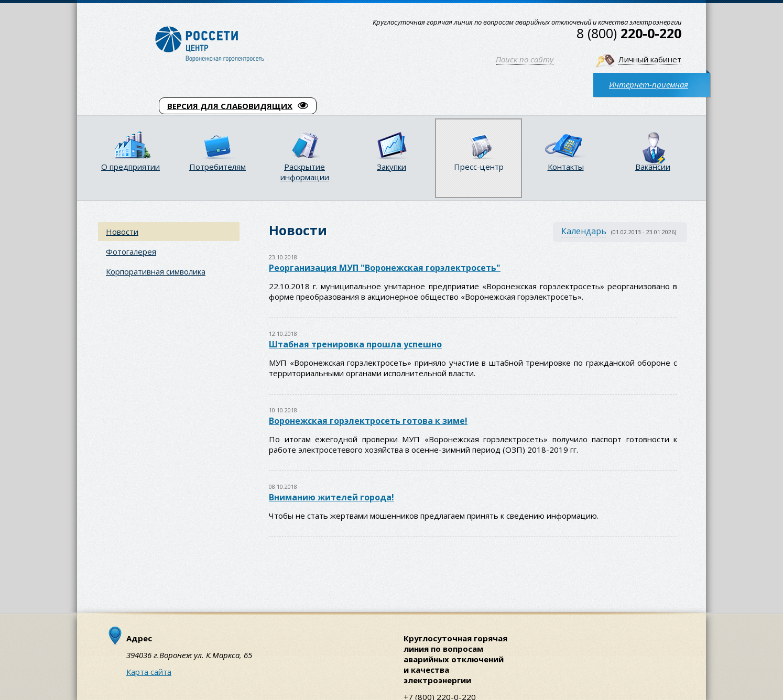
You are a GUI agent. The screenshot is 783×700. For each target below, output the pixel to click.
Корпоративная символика (156, 271)
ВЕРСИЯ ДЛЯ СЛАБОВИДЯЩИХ (238, 106)
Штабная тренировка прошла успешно (355, 344)
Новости (122, 232)
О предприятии (130, 167)
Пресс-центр (479, 167)
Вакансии (653, 167)
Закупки (391, 167)
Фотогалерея (131, 251)
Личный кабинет (650, 59)
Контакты (566, 167)
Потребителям (217, 167)
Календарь (584, 231)
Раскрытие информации (305, 172)
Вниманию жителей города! (331, 497)
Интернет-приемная (649, 84)
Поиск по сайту (525, 59)
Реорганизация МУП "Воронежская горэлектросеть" (385, 268)
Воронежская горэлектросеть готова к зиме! (368, 421)
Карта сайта (149, 672)
